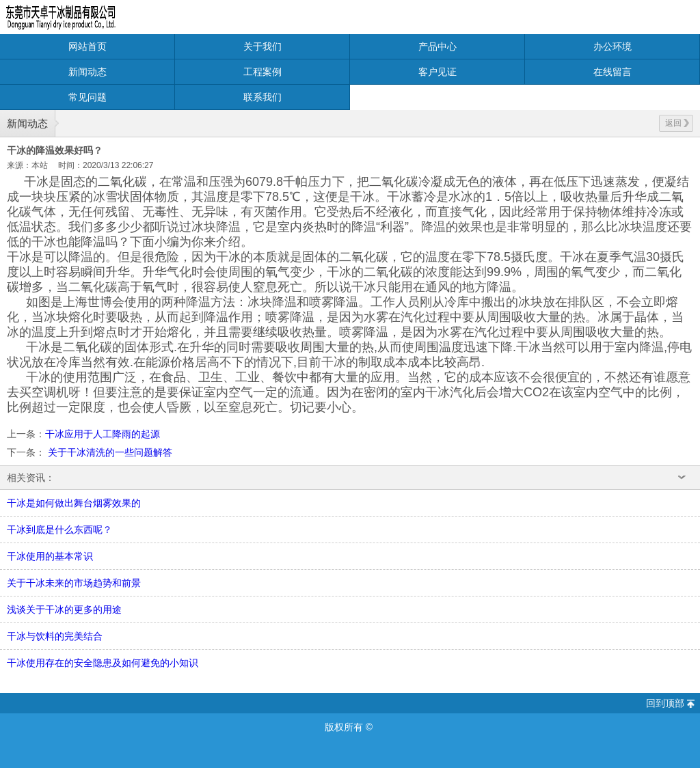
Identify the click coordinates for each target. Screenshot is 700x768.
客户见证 (437, 72)
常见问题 (87, 97)
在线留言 (612, 72)
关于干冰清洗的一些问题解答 (109, 452)
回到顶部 (665, 703)
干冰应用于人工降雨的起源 (103, 434)
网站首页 (87, 46)
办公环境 (612, 46)
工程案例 (262, 72)
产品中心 (437, 46)
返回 (677, 123)
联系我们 (262, 97)
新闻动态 (87, 72)
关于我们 (262, 46)
